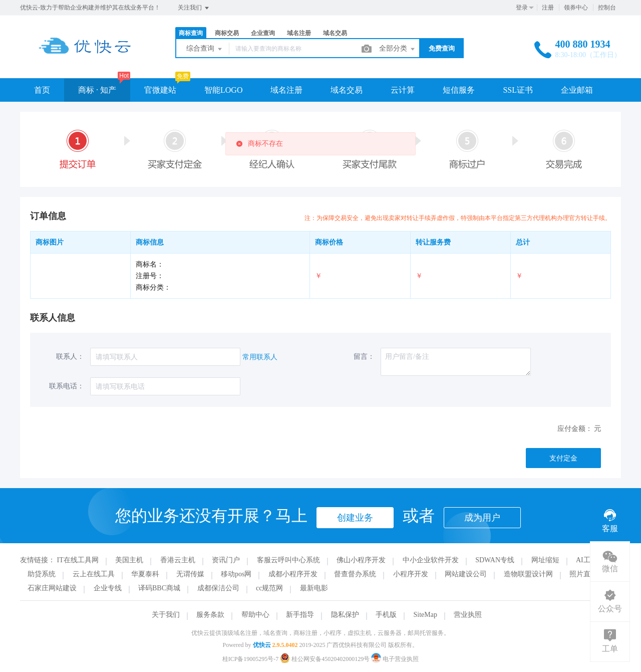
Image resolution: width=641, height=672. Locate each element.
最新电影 (314, 588)
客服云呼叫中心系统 (288, 560)
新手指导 (300, 615)
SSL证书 (518, 90)
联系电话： (67, 386)
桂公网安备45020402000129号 (326, 659)
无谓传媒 (190, 574)
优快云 (262, 645)
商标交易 (227, 33)
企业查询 (263, 33)
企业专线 (108, 588)
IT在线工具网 (78, 560)
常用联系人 (260, 357)
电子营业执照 (395, 659)
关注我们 (194, 8)
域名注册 (299, 33)
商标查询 (191, 33)
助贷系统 (42, 574)
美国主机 (129, 560)
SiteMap (425, 615)
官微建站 (160, 90)
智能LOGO (223, 90)
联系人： (70, 357)
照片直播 (583, 574)
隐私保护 (345, 615)
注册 (548, 8)
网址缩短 (545, 560)
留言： (364, 357)
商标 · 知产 (97, 90)
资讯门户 (226, 560)
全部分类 (398, 49)
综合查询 (205, 49)
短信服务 (459, 90)
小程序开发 (411, 574)
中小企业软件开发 (431, 560)
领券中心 (576, 8)
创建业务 (355, 518)
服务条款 (210, 615)
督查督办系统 (355, 574)
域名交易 (335, 33)
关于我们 (166, 615)
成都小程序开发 (293, 574)
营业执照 (468, 615)
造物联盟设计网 (528, 574)
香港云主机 (178, 560)
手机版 (386, 615)
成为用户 (482, 518)
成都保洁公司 (218, 588)
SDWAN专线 (495, 560)
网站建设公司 (466, 574)
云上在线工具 (94, 574)
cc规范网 (269, 588)
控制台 (607, 8)
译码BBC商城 (159, 588)
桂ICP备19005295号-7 (251, 659)
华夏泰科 (145, 574)
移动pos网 (236, 574)
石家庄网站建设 (52, 588)
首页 (42, 90)
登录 (522, 8)
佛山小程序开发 (361, 560)
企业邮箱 (577, 90)
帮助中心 (255, 615)
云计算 (403, 90)
